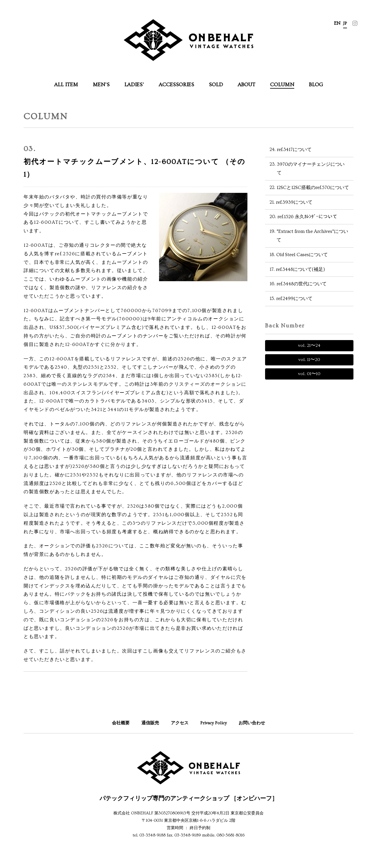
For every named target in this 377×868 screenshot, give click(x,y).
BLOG (316, 85)
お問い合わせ (254, 723)
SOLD (216, 85)
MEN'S (101, 85)
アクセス (179, 723)
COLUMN (282, 85)
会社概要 (118, 723)
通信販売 (149, 723)
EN (337, 23)
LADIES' (134, 85)
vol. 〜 (309, 346)
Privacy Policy (214, 723)
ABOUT (247, 85)
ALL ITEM (66, 85)
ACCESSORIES (176, 85)
